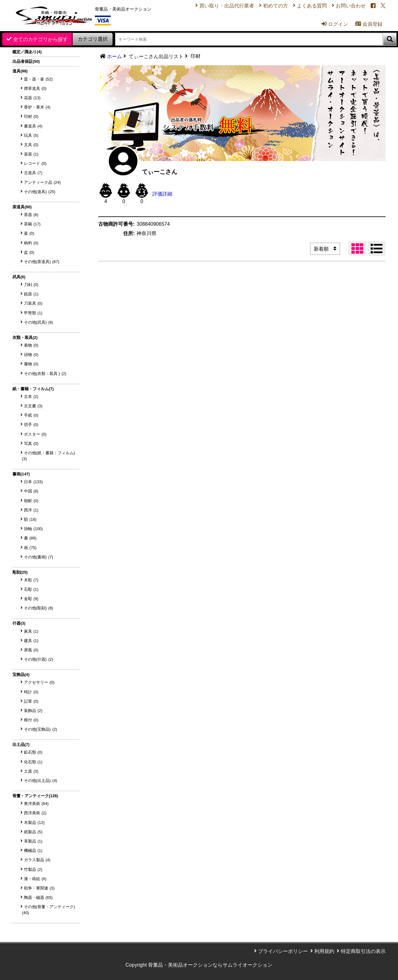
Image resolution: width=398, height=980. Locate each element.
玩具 (31, 135)
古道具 (33, 173)
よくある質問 (312, 6)
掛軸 (33, 529)
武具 (19, 277)
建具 (31, 641)
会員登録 (369, 24)
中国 (31, 491)
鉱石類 (33, 752)
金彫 (31, 599)
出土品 (21, 744)
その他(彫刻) (39, 608)
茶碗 (32, 224)
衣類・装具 (25, 337)
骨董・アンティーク (35, 796)
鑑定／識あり (27, 52)
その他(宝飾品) (41, 729)
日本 (33, 482)
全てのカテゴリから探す (40, 39)
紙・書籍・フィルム (33, 389)
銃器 (31, 294)
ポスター (35, 434)
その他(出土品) (41, 781)
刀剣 (31, 285)
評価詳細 (162, 194)
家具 (31, 631)
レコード (35, 163)
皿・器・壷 (38, 79)
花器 (32, 98)
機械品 (33, 851)
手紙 (31, 415)
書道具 (33, 126)
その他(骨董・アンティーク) (49, 910)
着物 (31, 345)
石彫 (31, 589)
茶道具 (22, 207)
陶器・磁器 (38, 897)
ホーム (114, 56)
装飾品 (33, 711)
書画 (21, 474)
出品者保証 (26, 61)
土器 (31, 771)
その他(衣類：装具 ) (45, 374)
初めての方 (275, 6)
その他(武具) (39, 322)
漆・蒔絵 (35, 879)
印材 (31, 116)
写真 (31, 444)
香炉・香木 (37, 107)
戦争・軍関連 (39, 888)
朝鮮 (31, 501)
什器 (19, 623)
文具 (31, 145)
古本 (31, 397)
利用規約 (324, 951)
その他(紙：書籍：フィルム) (49, 456)
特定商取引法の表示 (363, 951)
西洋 (31, 510)
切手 (31, 425)
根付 (31, 720)
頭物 (31, 355)
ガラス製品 (37, 860)
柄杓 (31, 243)
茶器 (31, 215)
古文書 (33, 406)
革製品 (33, 841)
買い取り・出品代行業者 (227, 6)
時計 (31, 692)
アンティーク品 (42, 182)
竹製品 (33, 869)
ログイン (335, 24)
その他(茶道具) (42, 262)
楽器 (31, 154)
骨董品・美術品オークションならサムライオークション (210, 965)
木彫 (31, 580)
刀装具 (33, 303)
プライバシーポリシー (283, 951)
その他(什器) (39, 659)
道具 (20, 71)
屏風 (31, 650)
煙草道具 (35, 88)
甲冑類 (33, 313)
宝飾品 (21, 675)
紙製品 (33, 832)
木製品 (34, 823)
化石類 (33, 762)
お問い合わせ (351, 6)
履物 (31, 364)
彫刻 (20, 572)
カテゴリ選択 (93, 39)
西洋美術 (35, 813)
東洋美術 (36, 804)
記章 (31, 701)
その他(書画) (39, 557)
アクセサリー (39, 682)
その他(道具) (40, 192)
